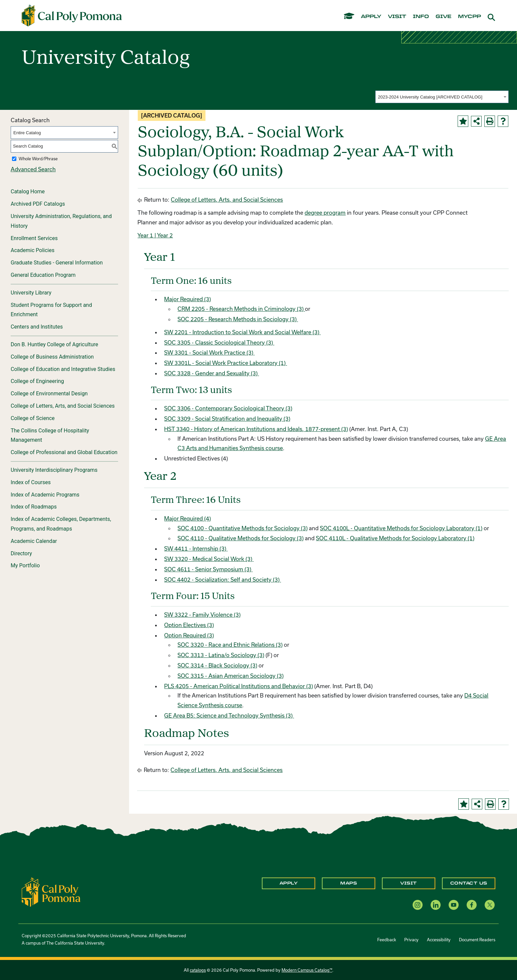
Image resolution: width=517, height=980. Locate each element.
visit (397, 17)
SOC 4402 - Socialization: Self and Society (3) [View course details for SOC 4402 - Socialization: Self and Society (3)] (222, 579)
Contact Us (469, 883)
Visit (409, 883)
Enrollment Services (34, 238)
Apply (289, 883)
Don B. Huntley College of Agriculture (54, 344)
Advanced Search (33, 169)
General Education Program (43, 275)
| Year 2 (163, 235)
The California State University (75, 943)
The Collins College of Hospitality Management (50, 435)
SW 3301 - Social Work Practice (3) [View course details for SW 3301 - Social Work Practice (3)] (209, 352)
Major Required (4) (187, 518)
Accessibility (439, 940)
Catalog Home (28, 191)
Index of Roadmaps (34, 507)
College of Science (33, 418)
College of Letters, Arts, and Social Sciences (63, 406)
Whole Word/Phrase (38, 159)
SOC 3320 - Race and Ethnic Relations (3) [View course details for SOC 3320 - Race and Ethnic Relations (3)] (230, 645)
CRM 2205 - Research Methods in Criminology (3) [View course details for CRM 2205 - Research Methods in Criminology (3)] (241, 309)
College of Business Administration (52, 357)
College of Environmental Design (49, 394)
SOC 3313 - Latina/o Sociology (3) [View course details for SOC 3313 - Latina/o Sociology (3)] (221, 655)
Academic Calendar (34, 541)
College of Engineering (37, 381)
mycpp (469, 17)
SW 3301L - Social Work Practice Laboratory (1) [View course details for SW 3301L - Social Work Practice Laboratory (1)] (225, 363)
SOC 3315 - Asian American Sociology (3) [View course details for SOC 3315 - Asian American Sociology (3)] (230, 676)
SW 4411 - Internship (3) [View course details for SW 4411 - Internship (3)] (196, 548)
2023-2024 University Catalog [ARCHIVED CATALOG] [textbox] (430, 97)
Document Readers (477, 940)
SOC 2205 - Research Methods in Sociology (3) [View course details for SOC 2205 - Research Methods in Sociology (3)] (238, 319)
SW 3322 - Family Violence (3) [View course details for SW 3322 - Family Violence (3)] (202, 615)
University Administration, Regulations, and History (61, 221)
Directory (21, 553)
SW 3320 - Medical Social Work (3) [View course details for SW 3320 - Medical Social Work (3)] (209, 559)
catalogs (198, 970)
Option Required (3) (189, 635)
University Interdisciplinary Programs (54, 470)
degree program (325, 213)
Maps (349, 883)
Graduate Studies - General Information (57, 263)
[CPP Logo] (51, 891)
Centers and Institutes (37, 327)
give (443, 17)
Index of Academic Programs (45, 495)
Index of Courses (31, 482)
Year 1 (145, 235)
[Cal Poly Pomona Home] (72, 16)
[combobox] (442, 97)
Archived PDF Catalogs (38, 204)
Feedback (387, 940)
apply (371, 17)
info (421, 17)
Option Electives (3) (189, 625)
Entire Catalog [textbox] (27, 133)
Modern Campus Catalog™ (307, 970)
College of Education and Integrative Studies (63, 369)
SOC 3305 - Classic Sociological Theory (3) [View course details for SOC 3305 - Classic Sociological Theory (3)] (219, 342)
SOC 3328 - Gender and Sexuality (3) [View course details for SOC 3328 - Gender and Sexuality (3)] (211, 373)
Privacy (411, 940)
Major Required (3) (187, 299)
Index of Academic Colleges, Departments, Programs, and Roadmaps (61, 524)
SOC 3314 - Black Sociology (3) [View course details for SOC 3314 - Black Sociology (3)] (217, 665)
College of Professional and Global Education (64, 452)
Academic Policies (33, 250)
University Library (31, 293)
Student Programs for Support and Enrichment (51, 310)
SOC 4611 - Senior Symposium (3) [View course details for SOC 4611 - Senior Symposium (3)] (208, 569)
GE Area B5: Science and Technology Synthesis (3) (229, 715)
